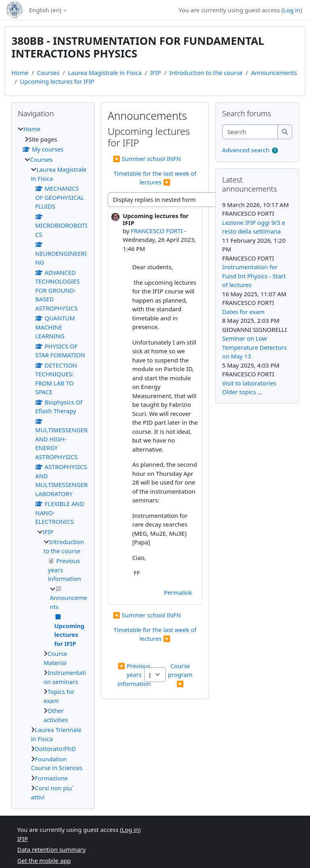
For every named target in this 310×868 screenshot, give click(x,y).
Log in (292, 10)
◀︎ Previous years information (135, 675)
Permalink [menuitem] (178, 592)
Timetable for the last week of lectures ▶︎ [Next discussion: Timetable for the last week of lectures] (155, 178)
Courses (48, 73)
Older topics (239, 392)
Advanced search (246, 150)
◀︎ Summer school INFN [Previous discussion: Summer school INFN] (147, 159)
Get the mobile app (44, 860)
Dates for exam (243, 312)
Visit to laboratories (249, 383)
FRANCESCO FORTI (157, 231)
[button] (275, 150)
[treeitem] (53, 463)
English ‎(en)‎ (45, 10)
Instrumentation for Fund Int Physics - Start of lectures (254, 276)
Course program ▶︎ (181, 675)
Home (20, 73)
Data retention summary (52, 849)
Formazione (51, 778)
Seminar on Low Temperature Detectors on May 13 (254, 347)
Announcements (274, 73)
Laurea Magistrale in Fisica (105, 73)
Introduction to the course (206, 73)
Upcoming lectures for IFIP (57, 81)
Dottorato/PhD (55, 749)
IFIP (155, 73)
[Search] (250, 132)
